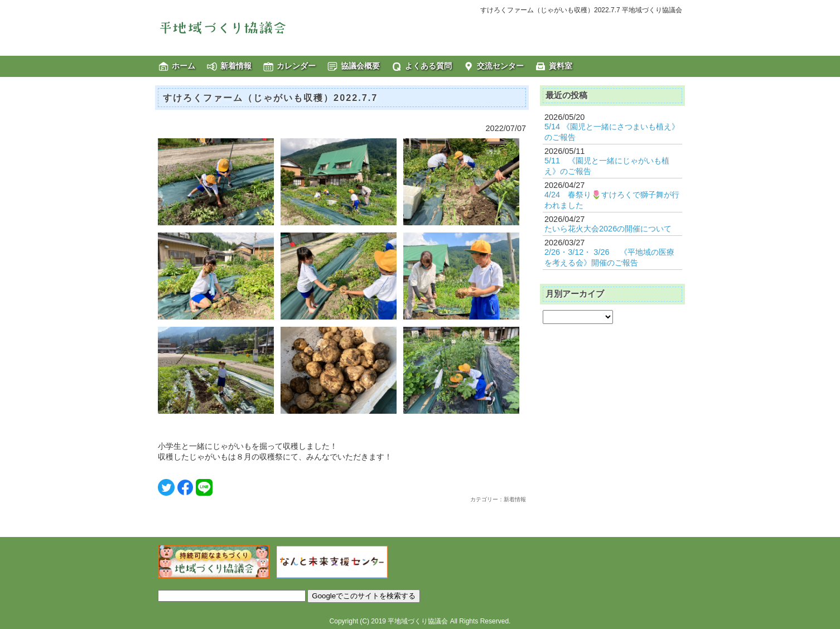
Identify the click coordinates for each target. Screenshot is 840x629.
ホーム (184, 66)
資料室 (561, 66)
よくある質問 (428, 66)
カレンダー (296, 66)
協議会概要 (360, 66)
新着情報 (236, 66)
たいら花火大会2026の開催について (608, 229)
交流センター (500, 66)
